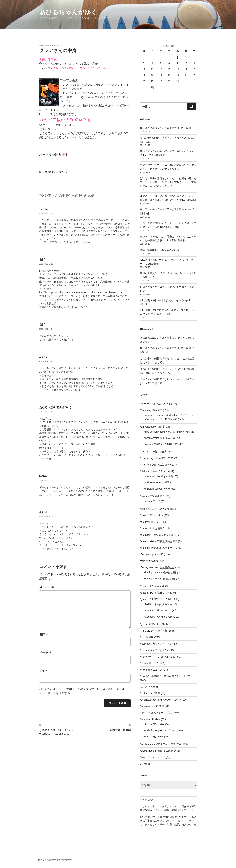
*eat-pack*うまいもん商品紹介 (157, 535)
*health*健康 (147, 637)
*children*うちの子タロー (154, 471)
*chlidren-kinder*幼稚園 (157, 482)
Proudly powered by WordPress (55, 860)
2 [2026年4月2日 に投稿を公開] (178, 57)
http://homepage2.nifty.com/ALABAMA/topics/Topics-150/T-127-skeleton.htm (81, 293)
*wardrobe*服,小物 (150, 719)
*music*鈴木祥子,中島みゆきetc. (158, 657)
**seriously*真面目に (151, 410)
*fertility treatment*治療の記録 (160, 573)
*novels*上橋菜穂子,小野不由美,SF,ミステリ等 (165, 676)
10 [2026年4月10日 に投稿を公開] (186, 63)
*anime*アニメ (51, 172)
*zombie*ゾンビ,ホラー (153, 757)
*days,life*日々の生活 (152, 515)
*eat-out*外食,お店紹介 (152, 528)
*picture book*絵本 (150, 693)
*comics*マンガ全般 (151, 496)
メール (45, 652)
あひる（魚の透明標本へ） (56, 407)
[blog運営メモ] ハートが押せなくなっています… (167, 300)
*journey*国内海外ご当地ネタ (156, 644)
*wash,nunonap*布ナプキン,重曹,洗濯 (161, 744)
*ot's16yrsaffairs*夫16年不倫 (160, 438)
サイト (43, 671)
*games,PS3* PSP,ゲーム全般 (156, 599)
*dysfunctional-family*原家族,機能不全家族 (167, 432)
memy (43, 476)
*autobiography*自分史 (152, 427)
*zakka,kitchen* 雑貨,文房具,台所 (158, 751)
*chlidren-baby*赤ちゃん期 (159, 476)
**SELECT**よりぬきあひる (155, 404)
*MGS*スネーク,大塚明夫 (158, 604)
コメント (47, 587)
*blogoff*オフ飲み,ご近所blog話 (157, 465)
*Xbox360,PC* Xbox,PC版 (158, 617)
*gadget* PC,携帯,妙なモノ (155, 593)
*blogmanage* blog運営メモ (155, 458)
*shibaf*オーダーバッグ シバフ (161, 731)
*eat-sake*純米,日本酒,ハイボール (159, 548)
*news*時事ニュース (151, 670)
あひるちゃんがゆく (68, 12)
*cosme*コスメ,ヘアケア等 (155, 509)
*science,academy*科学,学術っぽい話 (161, 700)
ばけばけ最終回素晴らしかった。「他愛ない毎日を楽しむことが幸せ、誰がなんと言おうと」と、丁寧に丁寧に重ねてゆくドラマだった (168, 182)
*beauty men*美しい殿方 (153, 452)
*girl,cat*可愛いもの (151, 624)
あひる (59, 45)
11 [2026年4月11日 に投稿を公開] (194, 63)
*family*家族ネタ (149, 561)
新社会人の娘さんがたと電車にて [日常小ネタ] (166, 128)
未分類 (144, 764)
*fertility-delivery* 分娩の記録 (160, 579)
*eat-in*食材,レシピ (151, 522)
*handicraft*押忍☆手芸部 (154, 631)
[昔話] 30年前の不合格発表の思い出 (160, 250)
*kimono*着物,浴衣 (154, 724)
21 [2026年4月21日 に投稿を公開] (161, 75)
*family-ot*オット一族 (152, 554)
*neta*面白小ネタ (149, 663)
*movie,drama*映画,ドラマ (155, 650)
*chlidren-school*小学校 (157, 489)
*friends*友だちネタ (151, 586)
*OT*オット (64, 172)
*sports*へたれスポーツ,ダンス (157, 713)
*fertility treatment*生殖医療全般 (157, 567)
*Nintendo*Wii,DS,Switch (158, 610)
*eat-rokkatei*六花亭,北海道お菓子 (159, 541)
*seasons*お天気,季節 (152, 706)
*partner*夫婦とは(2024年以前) (161, 444)
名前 (44, 634)
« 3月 (151, 87)
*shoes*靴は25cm (154, 737)
